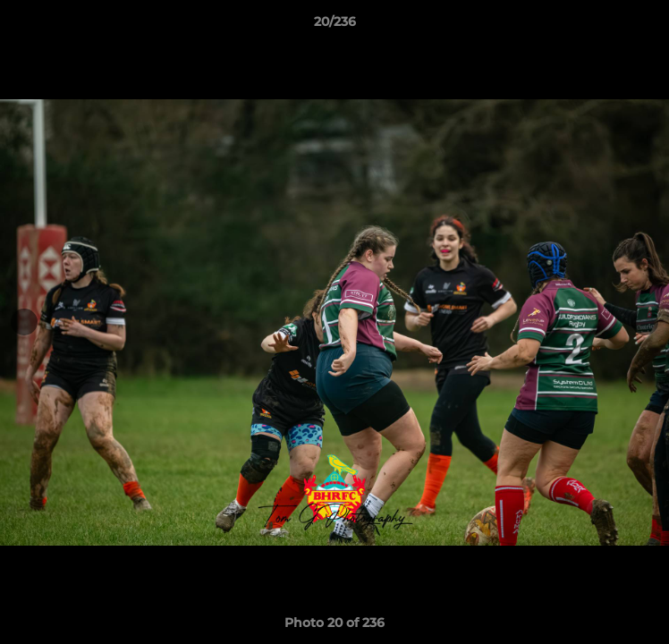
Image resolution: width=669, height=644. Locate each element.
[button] (648, 26)
